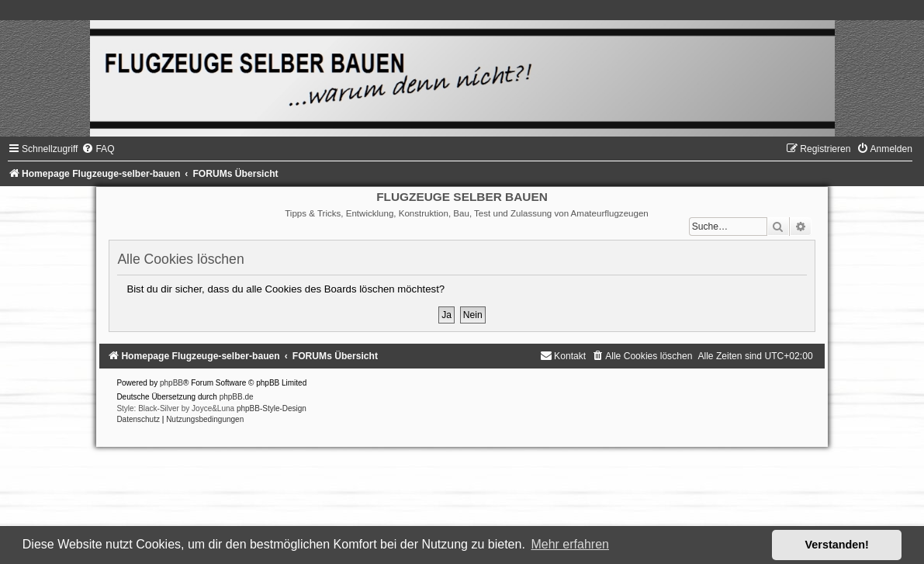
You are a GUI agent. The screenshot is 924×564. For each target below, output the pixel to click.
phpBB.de (237, 397)
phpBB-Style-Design (272, 408)
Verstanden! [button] (837, 545)
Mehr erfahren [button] (570, 544)
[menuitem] (98, 149)
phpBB (171, 383)
